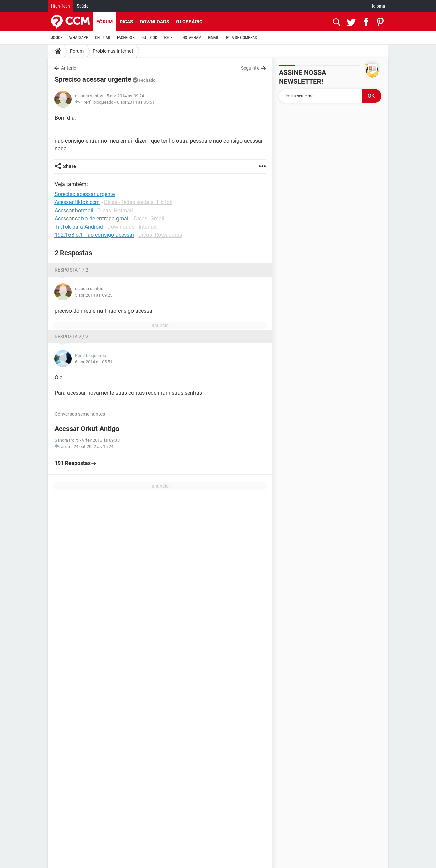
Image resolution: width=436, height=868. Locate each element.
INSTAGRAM (191, 38)
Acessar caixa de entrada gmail (92, 219)
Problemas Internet (113, 51)
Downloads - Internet (132, 227)
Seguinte (250, 68)
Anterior (69, 68)
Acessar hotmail (74, 210)
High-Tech (60, 6)
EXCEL (169, 38)
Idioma (378, 6)
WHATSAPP (79, 38)
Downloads (155, 22)
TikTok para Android (79, 227)
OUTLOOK (149, 38)
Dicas (126, 22)
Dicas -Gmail (149, 219)
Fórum (105, 22)
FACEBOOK (126, 38)
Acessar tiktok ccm (77, 202)
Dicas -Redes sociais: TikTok (138, 202)
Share (69, 166)
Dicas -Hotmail (115, 210)
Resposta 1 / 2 (71, 270)
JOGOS (57, 38)
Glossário (189, 22)
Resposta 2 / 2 (71, 337)
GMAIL (214, 38)
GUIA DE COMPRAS (241, 38)
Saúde (82, 6)
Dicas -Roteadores (160, 235)
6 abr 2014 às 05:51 (136, 102)
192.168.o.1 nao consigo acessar (94, 235)
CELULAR (103, 38)
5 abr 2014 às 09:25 (94, 295)
